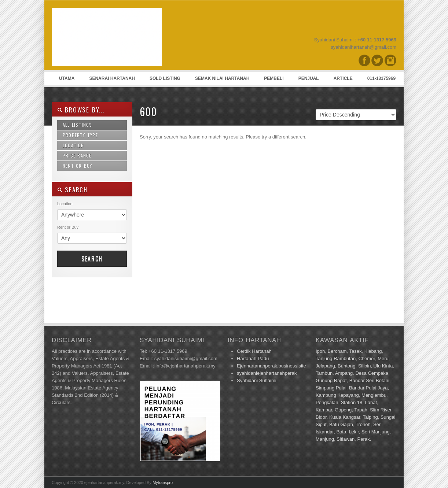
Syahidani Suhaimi (257, 380)
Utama (67, 78)
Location (74, 145)
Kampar (324, 410)
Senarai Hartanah (112, 78)
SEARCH (72, 190)
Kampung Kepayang (337, 395)
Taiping (370, 417)
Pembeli (274, 78)
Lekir (354, 432)
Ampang (344, 373)
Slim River (381, 410)
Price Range (77, 156)
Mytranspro (163, 483)
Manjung (325, 439)
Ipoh (320, 351)
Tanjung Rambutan (336, 358)
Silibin (365, 366)
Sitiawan (346, 439)
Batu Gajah (341, 424)
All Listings (78, 125)
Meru (383, 358)
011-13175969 (381, 78)
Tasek (356, 351)
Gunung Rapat (331, 380)
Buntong (346, 366)
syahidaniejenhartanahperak (267, 373)
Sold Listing (165, 78)
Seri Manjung (376, 432)
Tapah (361, 410)
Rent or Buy (78, 166)
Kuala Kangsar (345, 417)
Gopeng (343, 410)
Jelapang (325, 366)
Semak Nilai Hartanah (222, 78)
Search (92, 259)
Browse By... (81, 110)
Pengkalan (327, 402)
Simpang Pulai (331, 388)
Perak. (364, 439)
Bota (341, 432)
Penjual (309, 78)
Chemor (367, 358)
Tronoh (363, 424)
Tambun (324, 373)
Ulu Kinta (383, 366)
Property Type (80, 135)
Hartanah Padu (253, 358)
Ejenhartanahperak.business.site (271, 366)
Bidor (321, 417)
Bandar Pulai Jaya (368, 388)
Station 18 (352, 402)
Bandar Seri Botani (369, 380)
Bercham (337, 351)
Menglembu (374, 395)
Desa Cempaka (372, 373)
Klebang (373, 351)
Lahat (371, 402)
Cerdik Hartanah (254, 351)
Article (343, 78)
